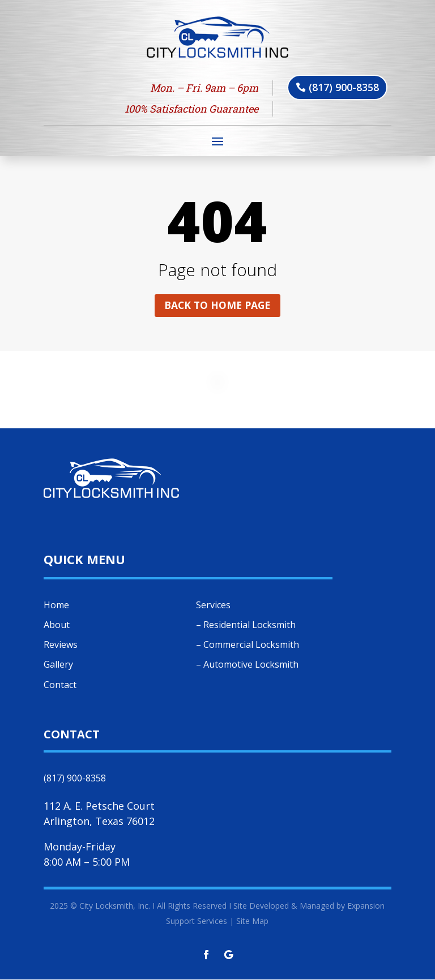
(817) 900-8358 (344, 87)
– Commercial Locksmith (248, 646)
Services (213, 605)
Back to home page (217, 306)
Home (56, 605)
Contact (60, 685)
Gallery (58, 665)
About (57, 625)
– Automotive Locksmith (247, 665)
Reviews (61, 646)
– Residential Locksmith (246, 625)
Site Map (252, 921)
